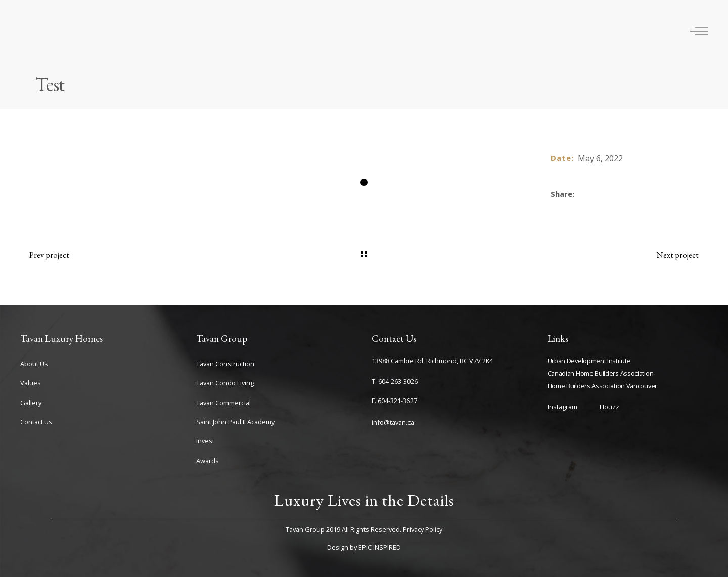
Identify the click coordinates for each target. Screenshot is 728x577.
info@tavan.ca (393, 422)
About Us (34, 364)
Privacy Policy (423, 529)
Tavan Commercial (223, 403)
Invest (205, 441)
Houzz (609, 407)
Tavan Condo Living (225, 383)
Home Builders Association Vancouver (603, 386)
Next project (678, 255)
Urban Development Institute (589, 361)
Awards (208, 461)
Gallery (31, 403)
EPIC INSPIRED (380, 547)
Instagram (562, 407)
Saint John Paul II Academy (235, 422)
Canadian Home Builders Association (601, 373)
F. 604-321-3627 (394, 401)
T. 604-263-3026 (395, 381)
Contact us (36, 422)
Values (31, 383)
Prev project (49, 255)
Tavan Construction (225, 364)
